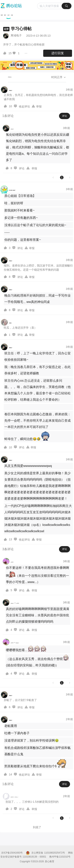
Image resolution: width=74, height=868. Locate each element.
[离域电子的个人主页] (7, 90)
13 (10, 539)
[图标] (5, 53)
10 (10, 106)
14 (10, 774)
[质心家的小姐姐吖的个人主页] (8, 189)
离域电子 (16, 35)
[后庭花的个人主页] (6, 322)
